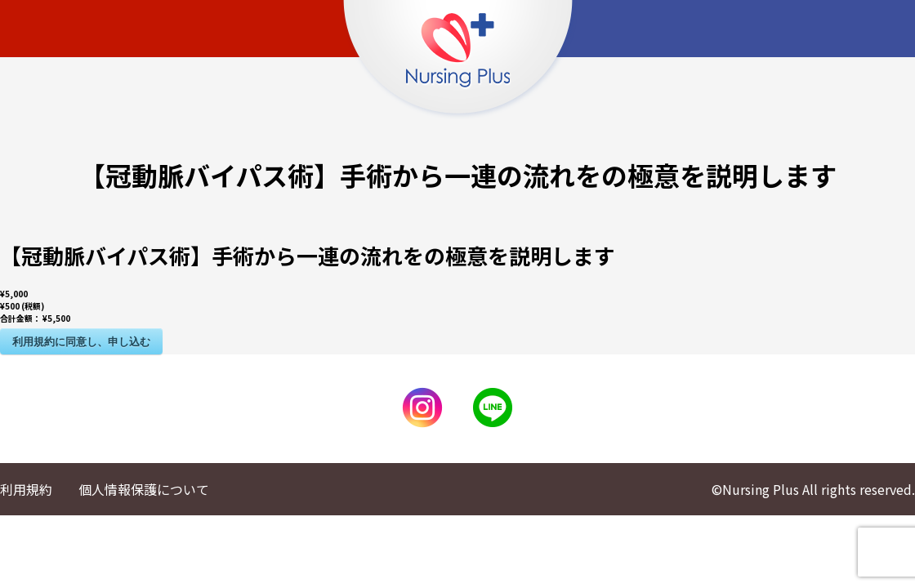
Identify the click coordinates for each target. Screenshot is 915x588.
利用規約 (26, 489)
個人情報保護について (144, 489)
